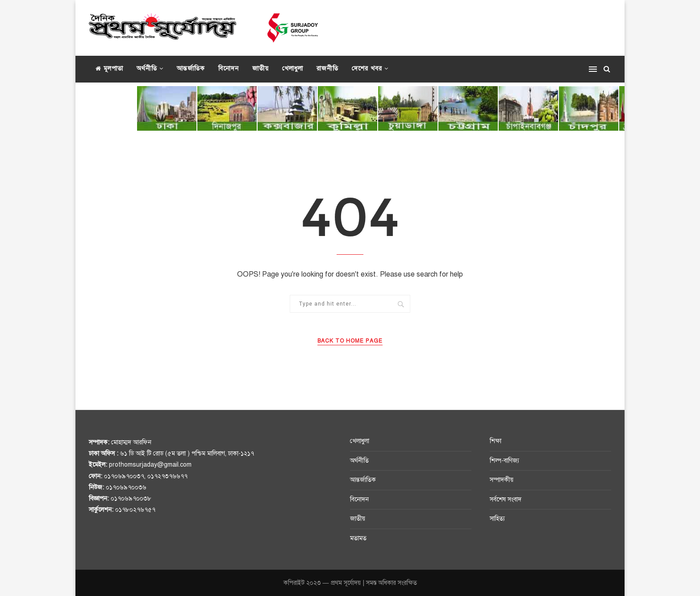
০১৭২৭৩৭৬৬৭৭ (167, 476)
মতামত (358, 538)
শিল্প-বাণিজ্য (504, 461)
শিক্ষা (496, 441)
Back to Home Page (350, 341)
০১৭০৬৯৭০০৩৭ (124, 476)
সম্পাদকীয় (502, 480)
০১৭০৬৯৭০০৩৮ (131, 499)
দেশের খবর (367, 68)
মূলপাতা (109, 68)
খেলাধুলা (293, 68)
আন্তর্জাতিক (191, 68)
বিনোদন (229, 68)
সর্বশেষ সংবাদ (506, 499)
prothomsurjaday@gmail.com (150, 465)
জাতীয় (260, 68)
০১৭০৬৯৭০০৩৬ (126, 487)
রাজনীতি (327, 68)
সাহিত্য (497, 519)
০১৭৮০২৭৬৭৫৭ (135, 510)
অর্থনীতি (147, 68)
